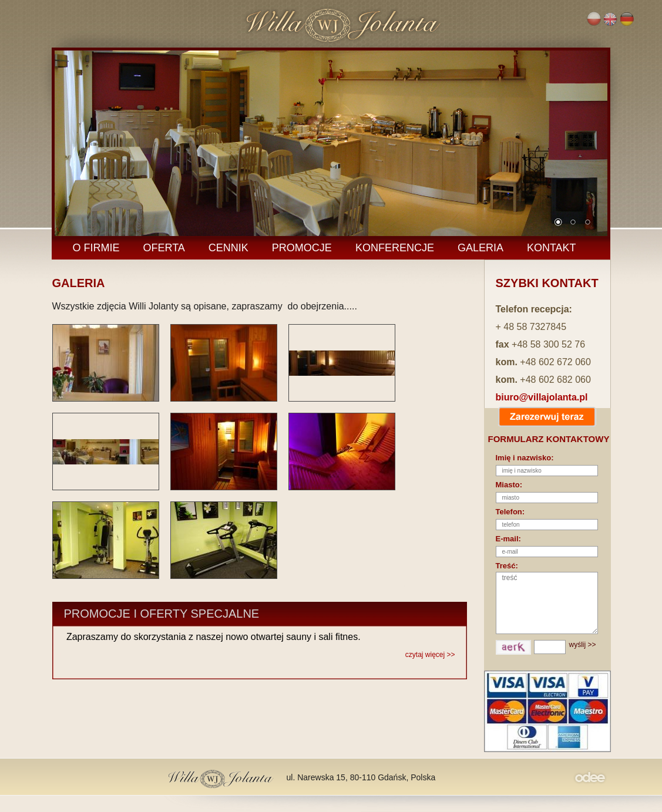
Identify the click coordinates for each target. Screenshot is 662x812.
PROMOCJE (302, 248)
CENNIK (228, 248)
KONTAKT (552, 248)
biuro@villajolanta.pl (542, 397)
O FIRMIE (96, 248)
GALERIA (480, 248)
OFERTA (164, 248)
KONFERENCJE (395, 248)
